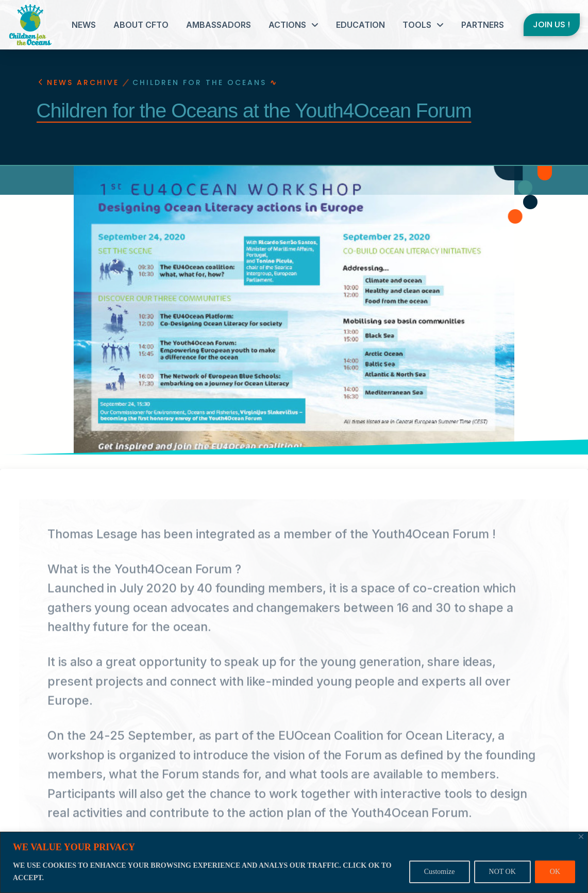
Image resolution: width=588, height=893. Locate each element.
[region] (294, 862)
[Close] (581, 837)
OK (555, 872)
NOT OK (502, 872)
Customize (440, 872)
